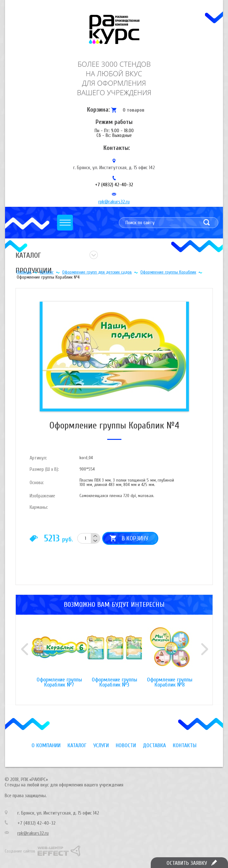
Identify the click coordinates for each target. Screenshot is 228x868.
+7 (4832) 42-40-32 (114, 185)
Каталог (47, 272)
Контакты (185, 745)
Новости (126, 745)
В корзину (135, 538)
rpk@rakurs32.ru (114, 202)
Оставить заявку (187, 863)
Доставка (154, 745)
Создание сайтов (20, 851)
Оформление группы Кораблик (168, 272)
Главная (24, 272)
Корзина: (98, 110)
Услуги (101, 745)
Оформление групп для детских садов (97, 272)
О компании (46, 745)
